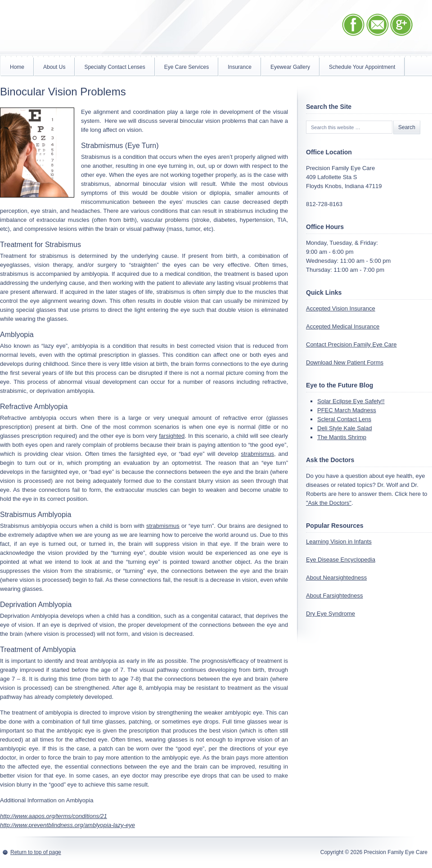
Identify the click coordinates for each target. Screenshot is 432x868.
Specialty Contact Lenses (115, 67)
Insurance (240, 67)
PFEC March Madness (347, 410)
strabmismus (257, 454)
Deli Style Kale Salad (344, 428)
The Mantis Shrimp (342, 437)
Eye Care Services (187, 67)
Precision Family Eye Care (97, 28)
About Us (54, 67)
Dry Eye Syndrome (331, 614)
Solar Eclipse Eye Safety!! (351, 401)
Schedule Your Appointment (362, 67)
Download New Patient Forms (345, 362)
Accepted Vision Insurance (341, 308)
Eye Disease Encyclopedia (341, 560)
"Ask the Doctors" (329, 503)
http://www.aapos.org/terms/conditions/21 (54, 816)
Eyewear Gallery (290, 67)
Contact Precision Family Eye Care (351, 344)
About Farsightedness (334, 596)
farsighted (172, 436)
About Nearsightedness (336, 578)
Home (17, 67)
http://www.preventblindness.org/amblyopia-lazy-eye (67, 825)
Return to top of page (36, 852)
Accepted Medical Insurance (343, 326)
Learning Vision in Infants (339, 542)
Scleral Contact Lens (344, 419)
